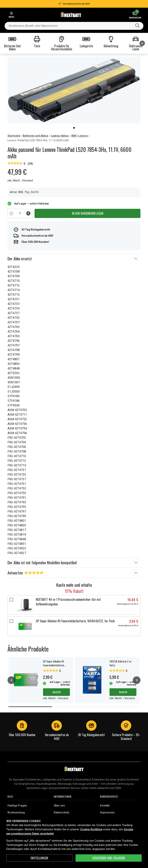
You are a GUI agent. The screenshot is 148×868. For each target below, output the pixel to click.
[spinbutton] (20, 213)
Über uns (59, 806)
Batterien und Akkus (36, 136)
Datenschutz (62, 812)
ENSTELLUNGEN (39, 858)
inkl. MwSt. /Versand (20, 181)
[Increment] (28, 213)
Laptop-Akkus (60, 136)
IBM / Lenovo (80, 136)
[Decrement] (11, 213)
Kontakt (105, 806)
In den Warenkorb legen (88, 213)
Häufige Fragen (17, 806)
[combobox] (74, 26)
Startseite (14, 136)
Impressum (107, 812)
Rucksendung (16, 812)
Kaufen (57, 692)
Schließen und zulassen (109, 858)
